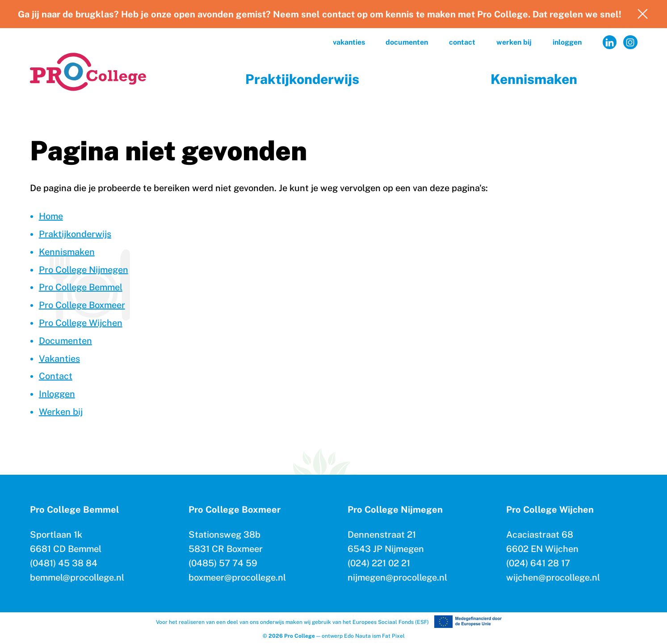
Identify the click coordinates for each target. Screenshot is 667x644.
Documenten (407, 42)
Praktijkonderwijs (302, 79)
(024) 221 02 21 (379, 563)
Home (51, 216)
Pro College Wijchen (81, 323)
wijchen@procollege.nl (553, 577)
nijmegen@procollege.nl (397, 577)
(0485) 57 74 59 (223, 563)
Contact (462, 42)
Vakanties (349, 42)
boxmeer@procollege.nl (237, 577)
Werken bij (514, 42)
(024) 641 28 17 (538, 563)
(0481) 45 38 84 (64, 563)
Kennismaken (534, 79)
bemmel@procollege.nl (77, 577)
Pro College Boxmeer (82, 305)
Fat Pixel (393, 636)
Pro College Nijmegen (84, 270)
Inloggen (567, 42)
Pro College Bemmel (81, 287)
